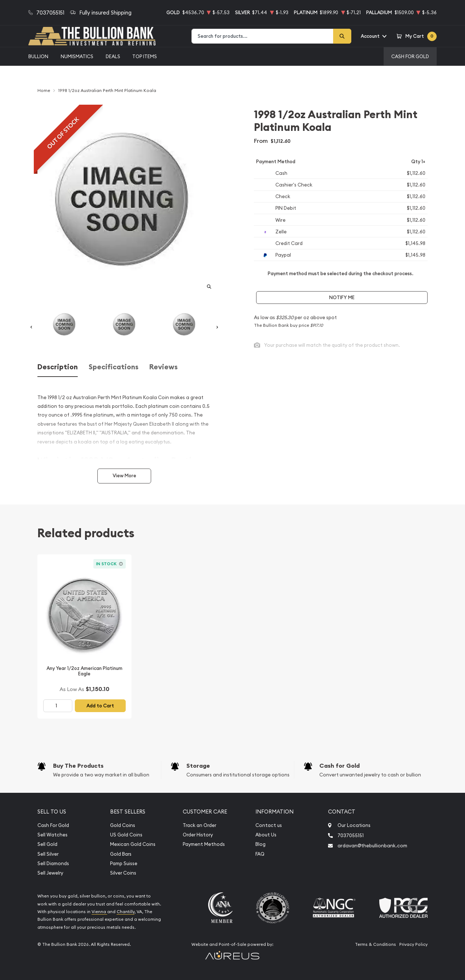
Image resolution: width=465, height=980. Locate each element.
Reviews (163, 367)
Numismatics (77, 56)
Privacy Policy (413, 944)
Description (58, 367)
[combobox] (262, 36)
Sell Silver (48, 854)
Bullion (38, 56)
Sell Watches (52, 835)
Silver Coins (123, 873)
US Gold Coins (126, 835)
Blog (260, 844)
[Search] (342, 36)
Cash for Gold (339, 766)
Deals (113, 56)
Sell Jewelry (50, 873)
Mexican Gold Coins (133, 844)
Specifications (114, 367)
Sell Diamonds (53, 863)
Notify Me (342, 298)
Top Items (145, 56)
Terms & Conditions (375, 944)
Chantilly (126, 912)
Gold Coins (123, 825)
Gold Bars (121, 854)
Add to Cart (100, 706)
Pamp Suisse (124, 863)
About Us (266, 835)
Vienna (99, 912)
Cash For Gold (410, 56)
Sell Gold (47, 844)
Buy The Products (78, 766)
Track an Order (199, 825)
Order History (198, 835)
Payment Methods (204, 844)
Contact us (269, 825)
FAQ (260, 854)
